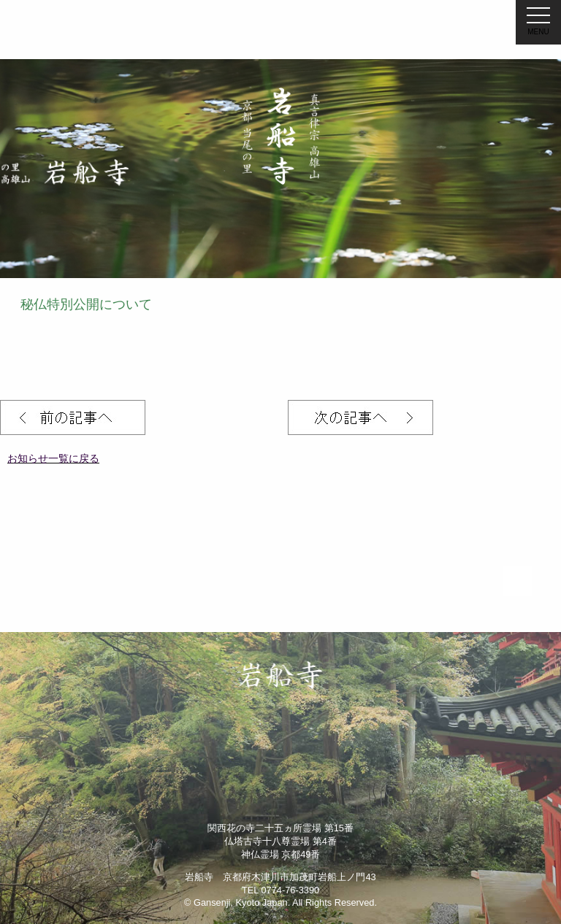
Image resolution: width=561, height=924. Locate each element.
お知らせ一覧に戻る (53, 458)
